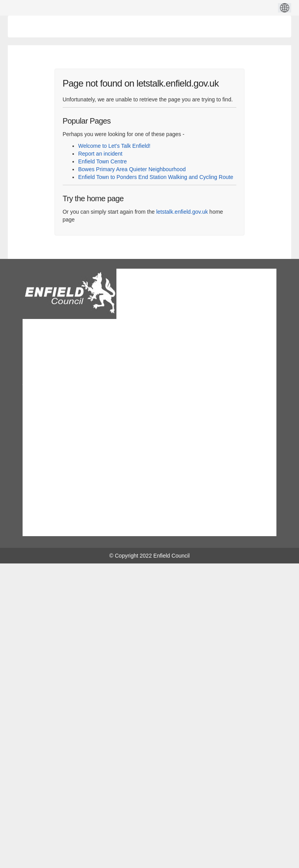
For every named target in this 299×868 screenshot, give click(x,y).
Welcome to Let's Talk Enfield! (114, 146)
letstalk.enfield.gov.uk (182, 212)
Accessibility (45, 486)
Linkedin (123, 528)
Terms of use (46, 424)
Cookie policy (47, 464)
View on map (38, 386)
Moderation (44, 475)
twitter (173, 528)
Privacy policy (47, 413)
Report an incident (100, 154)
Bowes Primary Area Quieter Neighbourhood (132, 169)
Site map (41, 435)
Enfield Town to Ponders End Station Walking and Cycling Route (156, 177)
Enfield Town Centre (103, 161)
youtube (149, 528)
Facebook (99, 528)
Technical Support (52, 453)
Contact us (43, 402)
